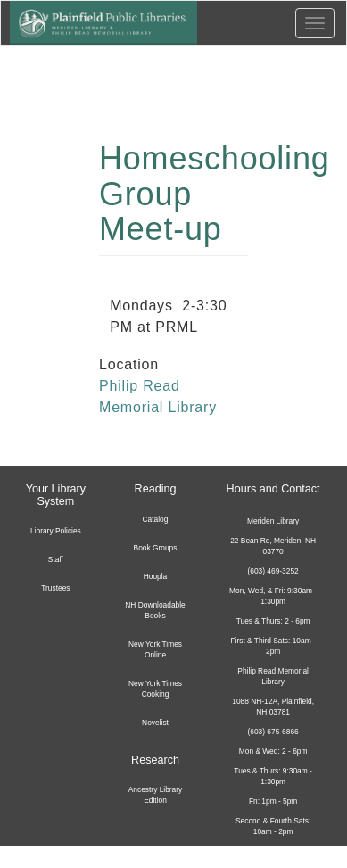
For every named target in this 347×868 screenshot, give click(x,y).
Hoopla (156, 576)
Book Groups (156, 548)
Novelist (155, 723)
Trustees (55, 588)
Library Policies (56, 531)
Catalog (156, 519)
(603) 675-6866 (273, 732)
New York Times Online (155, 649)
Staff (56, 559)
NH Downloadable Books (155, 610)
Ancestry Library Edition (156, 795)
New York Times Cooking (155, 689)
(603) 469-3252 (273, 571)
